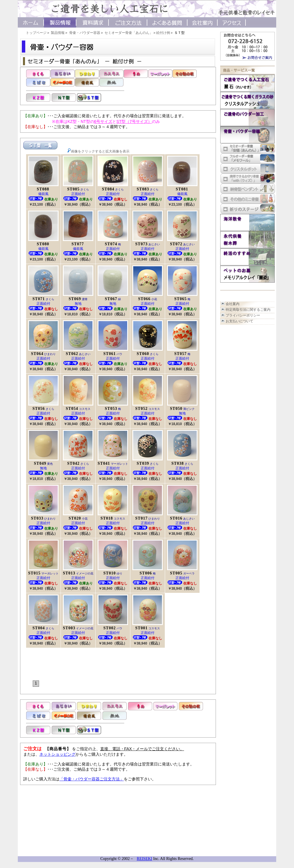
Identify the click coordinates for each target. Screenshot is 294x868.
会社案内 (233, 304)
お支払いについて (239, 321)
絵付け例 (163, 33)
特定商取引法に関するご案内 (248, 310)
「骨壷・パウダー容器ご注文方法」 (92, 779)
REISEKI (144, 859)
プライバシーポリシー (243, 315)
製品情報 (58, 33)
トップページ (36, 33)
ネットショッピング (57, 754)
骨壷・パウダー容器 (85, 33)
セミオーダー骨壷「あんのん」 (129, 33)
